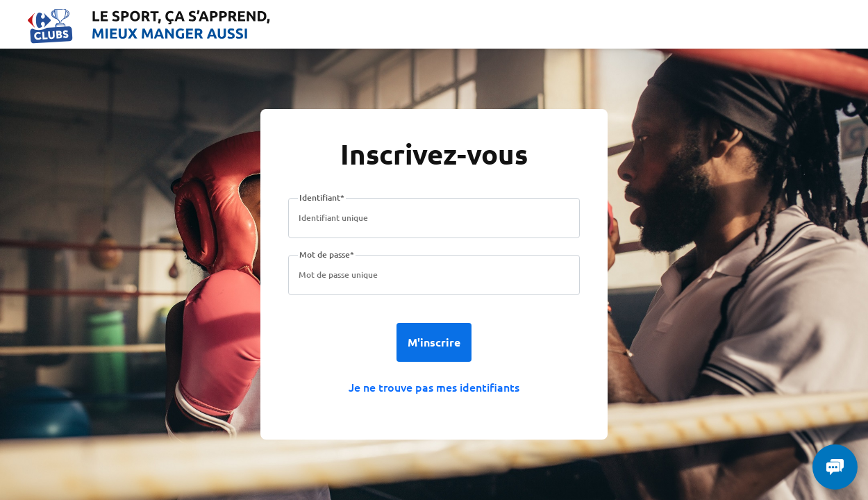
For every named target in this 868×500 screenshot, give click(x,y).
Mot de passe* (327, 255)
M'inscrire (434, 342)
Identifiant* (322, 198)
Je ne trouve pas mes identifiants (434, 387)
